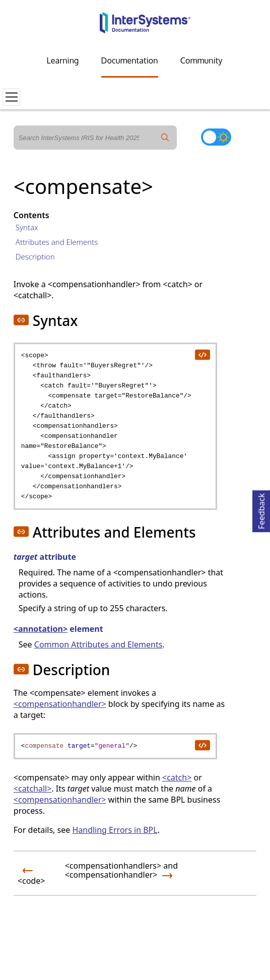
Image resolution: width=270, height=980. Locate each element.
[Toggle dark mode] (216, 137)
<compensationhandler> (60, 704)
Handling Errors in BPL (115, 830)
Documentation (130, 60)
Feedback (261, 510)
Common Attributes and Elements (98, 644)
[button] (21, 320)
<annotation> (41, 629)
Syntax (27, 227)
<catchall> (33, 789)
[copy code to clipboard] (202, 354)
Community (201, 60)
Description (35, 256)
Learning (63, 60)
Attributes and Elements (57, 242)
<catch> (177, 777)
